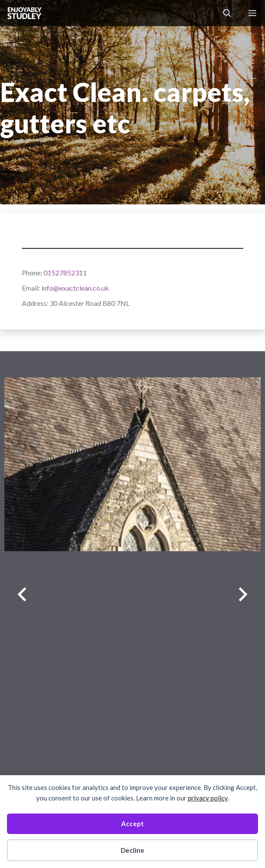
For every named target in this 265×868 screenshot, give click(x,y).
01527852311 (65, 273)
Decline (132, 850)
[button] (227, 13)
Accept (132, 824)
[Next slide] (243, 595)
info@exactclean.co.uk (75, 288)
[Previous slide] (22, 595)
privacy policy (208, 798)
